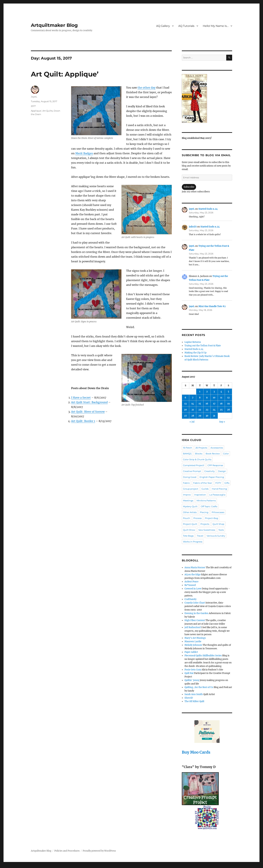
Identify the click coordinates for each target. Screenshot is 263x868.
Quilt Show (189, 530)
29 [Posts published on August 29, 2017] (200, 416)
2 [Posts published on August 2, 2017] (207, 392)
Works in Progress (193, 542)
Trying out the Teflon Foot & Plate (203, 346)
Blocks (199, 454)
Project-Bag (212, 518)
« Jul (192, 422)
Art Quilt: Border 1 (83, 421)
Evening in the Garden (196, 613)
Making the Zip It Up (195, 353)
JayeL (34, 97)
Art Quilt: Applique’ (65, 74)
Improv (187, 495)
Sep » (222, 422)
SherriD (189, 698)
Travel (200, 536)
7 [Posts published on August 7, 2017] (193, 398)
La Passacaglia (217, 495)
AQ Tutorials (186, 26)
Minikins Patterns (206, 501)
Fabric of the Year (203, 483)
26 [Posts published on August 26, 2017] (229, 410)
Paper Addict (191, 652)
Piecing (204, 512)
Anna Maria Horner (195, 568)
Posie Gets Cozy (193, 670)
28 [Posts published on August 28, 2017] (193, 416)
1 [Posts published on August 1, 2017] (200, 392)
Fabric (186, 483)
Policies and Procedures (67, 851)
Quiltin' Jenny (192, 680)
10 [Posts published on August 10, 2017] (214, 398)
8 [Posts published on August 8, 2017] (200, 398)
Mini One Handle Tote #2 (212, 306)
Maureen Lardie (193, 641)
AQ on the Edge (193, 575)
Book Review (213, 454)
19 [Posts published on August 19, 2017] (229, 404)
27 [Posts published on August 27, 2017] (186, 416)
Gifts (227, 483)
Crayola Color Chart (195, 603)
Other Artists (190, 512)
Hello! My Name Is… (216, 26)
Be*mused (190, 585)
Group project (191, 489)
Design (222, 471)
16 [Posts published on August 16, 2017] (207, 404)
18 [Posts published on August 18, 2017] (221, 404)
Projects (205, 524)
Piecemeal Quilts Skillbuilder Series (203, 656)
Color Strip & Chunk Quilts (197, 459)
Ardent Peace (191, 582)
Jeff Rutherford (193, 627)
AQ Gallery (163, 26)
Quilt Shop (218, 524)
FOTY (218, 483)
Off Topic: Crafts (209, 506)
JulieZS (193, 227)
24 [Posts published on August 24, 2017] (214, 410)
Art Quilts (48, 111)
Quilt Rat (189, 673)
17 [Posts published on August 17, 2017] (214, 404)
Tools (221, 530)
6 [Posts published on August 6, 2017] (185, 398)
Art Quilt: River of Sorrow (88, 412)
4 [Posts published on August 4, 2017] (221, 392)
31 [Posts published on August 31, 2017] (214, 416)
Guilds (205, 489)
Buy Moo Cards (196, 752)
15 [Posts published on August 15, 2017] (200, 404)
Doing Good (190, 477)
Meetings (188, 501)
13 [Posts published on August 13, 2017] (185, 404)
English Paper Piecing (212, 477)
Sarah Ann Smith (194, 694)
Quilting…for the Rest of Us (199, 687)
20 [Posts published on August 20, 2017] (185, 410)
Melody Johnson (193, 645)
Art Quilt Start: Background (89, 402)
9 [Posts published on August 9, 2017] (207, 398)
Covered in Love (193, 589)
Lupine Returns (193, 342)
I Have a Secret (81, 398)
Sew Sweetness (207, 530)
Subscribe (189, 187)
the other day (147, 88)
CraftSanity (190, 599)
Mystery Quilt (190, 506)
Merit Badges (84, 153)
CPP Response (215, 465)
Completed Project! (194, 465)
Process (198, 518)
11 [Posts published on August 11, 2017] (221, 398)
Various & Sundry (216, 536)
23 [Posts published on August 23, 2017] (207, 410)
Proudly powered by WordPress (99, 851)
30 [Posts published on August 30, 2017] (207, 416)
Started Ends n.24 (208, 209)
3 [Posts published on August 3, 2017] (214, 392)
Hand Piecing (219, 489)
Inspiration (200, 495)
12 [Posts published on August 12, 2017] (228, 398)
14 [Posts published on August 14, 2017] (193, 404)
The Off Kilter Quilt (194, 701)
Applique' (36, 111)
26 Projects (201, 448)
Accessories (217, 448)
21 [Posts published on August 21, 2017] (193, 410)
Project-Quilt (190, 524)
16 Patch (188, 448)
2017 (33, 106)
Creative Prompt (192, 471)
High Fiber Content (195, 620)
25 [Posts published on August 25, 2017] (221, 410)
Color (226, 454)
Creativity (209, 471)
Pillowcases (218, 512)
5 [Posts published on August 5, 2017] (228, 392)
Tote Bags (188, 536)
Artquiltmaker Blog (54, 25)
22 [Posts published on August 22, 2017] (200, 410)
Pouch (187, 518)
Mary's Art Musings (195, 638)
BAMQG (187, 454)
